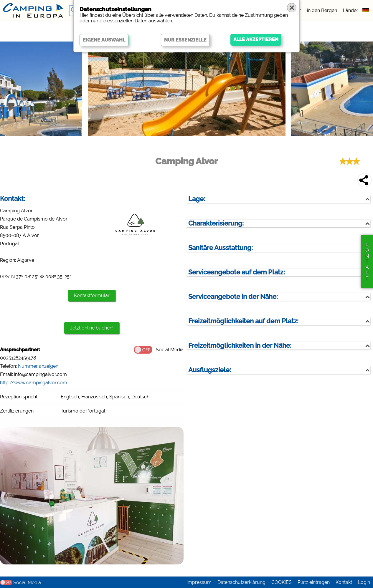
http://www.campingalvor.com (34, 383)
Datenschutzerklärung (241, 582)
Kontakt (344, 582)
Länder (351, 10)
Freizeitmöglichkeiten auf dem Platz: (243, 321)
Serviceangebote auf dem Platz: (237, 272)
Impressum (199, 582)
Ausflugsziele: (210, 370)
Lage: (197, 199)
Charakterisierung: (216, 223)
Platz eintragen (314, 582)
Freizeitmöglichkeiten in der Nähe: (240, 346)
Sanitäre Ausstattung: (221, 248)
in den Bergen (322, 10)
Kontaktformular (92, 295)
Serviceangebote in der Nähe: (233, 297)
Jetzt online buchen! (92, 328)
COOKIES (282, 582)
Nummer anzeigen (38, 366)
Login (364, 582)
